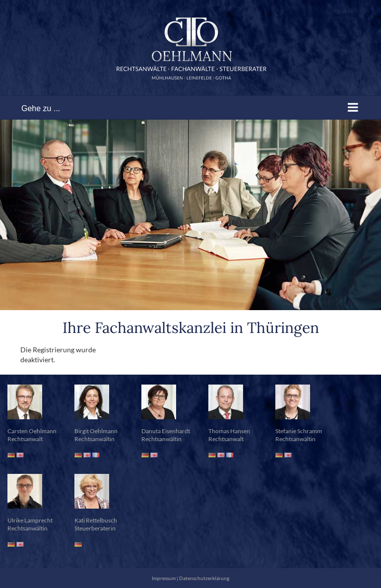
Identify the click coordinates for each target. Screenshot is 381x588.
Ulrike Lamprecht (30, 520)
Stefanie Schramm (299, 431)
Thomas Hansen (229, 431)
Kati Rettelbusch (96, 520)
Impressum (164, 578)
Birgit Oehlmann (96, 431)
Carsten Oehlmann (32, 431)
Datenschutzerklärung (204, 578)
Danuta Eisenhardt (166, 431)
